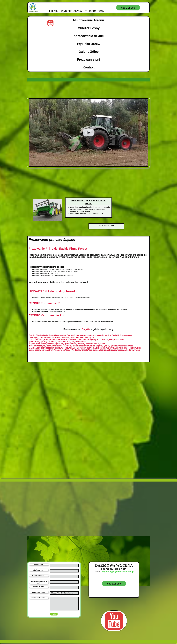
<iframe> (55, 525)
